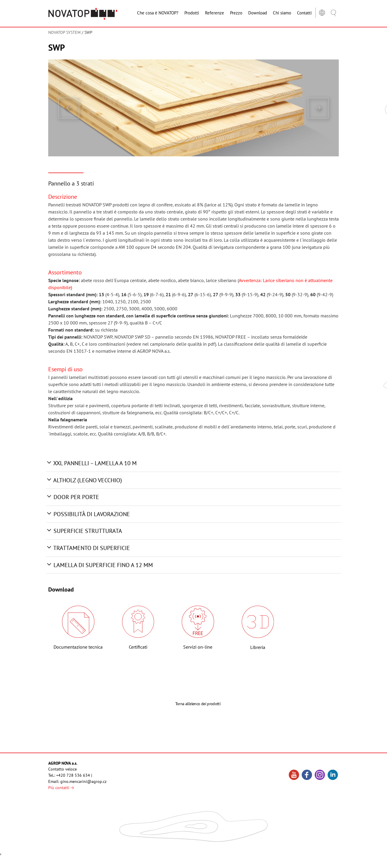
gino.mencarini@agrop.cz (83, 781)
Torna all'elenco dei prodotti (198, 725)
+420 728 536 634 (73, 775)
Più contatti (61, 788)
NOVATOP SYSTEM (64, 32)
